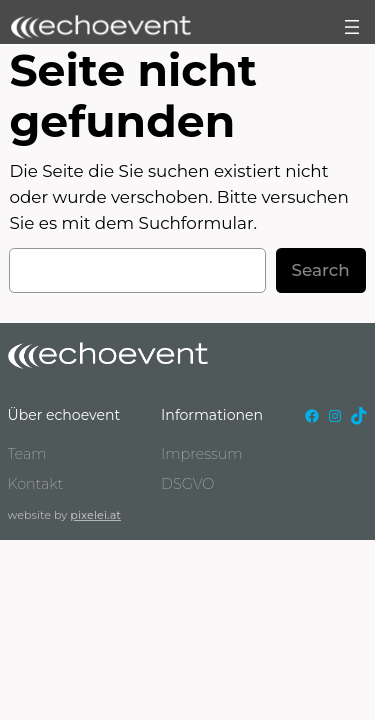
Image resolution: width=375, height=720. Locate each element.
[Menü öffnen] (352, 27)
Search (321, 270)
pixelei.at (95, 515)
